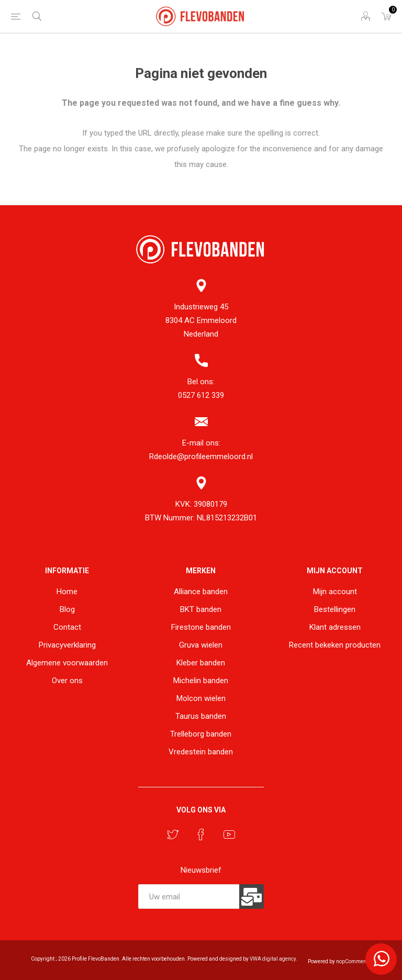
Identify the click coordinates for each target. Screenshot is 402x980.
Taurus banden (201, 716)
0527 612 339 (201, 395)
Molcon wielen (201, 698)
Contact (67, 627)
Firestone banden (201, 627)
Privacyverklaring (67, 645)
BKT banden (201, 609)
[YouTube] (229, 834)
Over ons (67, 681)
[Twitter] (173, 834)
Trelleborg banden (201, 734)
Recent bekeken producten (335, 645)
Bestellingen (335, 609)
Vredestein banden (201, 752)
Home (67, 592)
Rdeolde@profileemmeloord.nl (201, 456)
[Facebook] (201, 834)
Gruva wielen (201, 645)
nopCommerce (353, 961)
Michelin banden (201, 681)
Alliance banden (201, 592)
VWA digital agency (273, 959)
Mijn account (335, 592)
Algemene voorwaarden (67, 663)
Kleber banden (201, 663)
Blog (67, 609)
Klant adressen (335, 627)
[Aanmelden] (189, 897)
